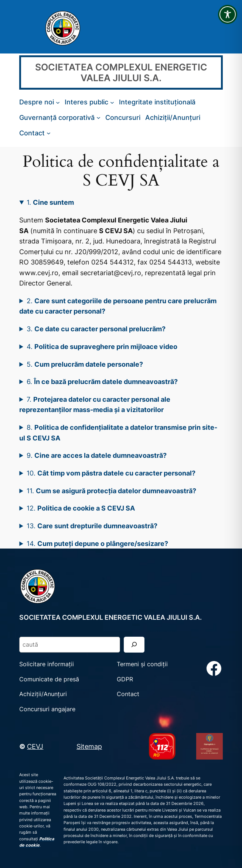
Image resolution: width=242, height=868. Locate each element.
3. (96, 329)
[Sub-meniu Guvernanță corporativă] (98, 117)
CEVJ (35, 746)
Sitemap (89, 746)
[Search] (134, 645)
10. (111, 473)
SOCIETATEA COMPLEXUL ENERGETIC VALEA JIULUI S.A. (121, 72)
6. (102, 381)
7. (95, 404)
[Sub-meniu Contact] (49, 133)
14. (97, 543)
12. (81, 508)
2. (118, 306)
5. (85, 364)
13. (92, 526)
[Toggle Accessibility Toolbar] (228, 14)
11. (111, 491)
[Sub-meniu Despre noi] (58, 102)
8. (118, 433)
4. (102, 346)
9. (97, 455)
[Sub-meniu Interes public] (112, 102)
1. (50, 202)
